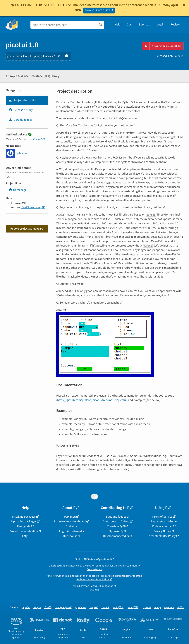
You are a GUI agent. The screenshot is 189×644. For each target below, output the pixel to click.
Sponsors (145, 25)
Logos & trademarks (72, 531)
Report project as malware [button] (27, 229)
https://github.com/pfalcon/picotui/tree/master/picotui (92, 400)
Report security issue (164, 521)
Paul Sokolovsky (31, 207)
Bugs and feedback (118, 517)
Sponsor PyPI (118, 531)
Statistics (72, 526)
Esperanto (169, 608)
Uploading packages (24, 521)
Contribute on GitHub (116, 521)
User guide (24, 526)
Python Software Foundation (93, 580)
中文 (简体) (119, 608)
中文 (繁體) (134, 608)
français (37, 608)
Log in (161, 25)
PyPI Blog (70, 517)
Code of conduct (162, 526)
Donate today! (94, 569)
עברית (158, 608)
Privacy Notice (162, 531)
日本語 (48, 608)
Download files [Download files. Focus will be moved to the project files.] (20, 120)
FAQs (25, 536)
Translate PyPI (116, 526)
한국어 (181, 608)
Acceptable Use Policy (162, 536)
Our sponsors (71, 536)
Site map (94, 590)
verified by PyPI (37, 139)
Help (118, 25)
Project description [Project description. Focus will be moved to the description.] (23, 100)
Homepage (18, 190)
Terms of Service (162, 517)
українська (81, 608)
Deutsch (105, 608)
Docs (130, 25)
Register (176, 25)
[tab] (27, 100)
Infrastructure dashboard (70, 521)
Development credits (116, 536)
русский (147, 608)
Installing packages (24, 517)
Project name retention (24, 531)
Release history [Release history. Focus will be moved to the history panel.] (20, 110)
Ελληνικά (94, 608)
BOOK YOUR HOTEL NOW (98, 10)
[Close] (184, 5)
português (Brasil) (63, 608)
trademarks (129, 576)
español (26, 608)
